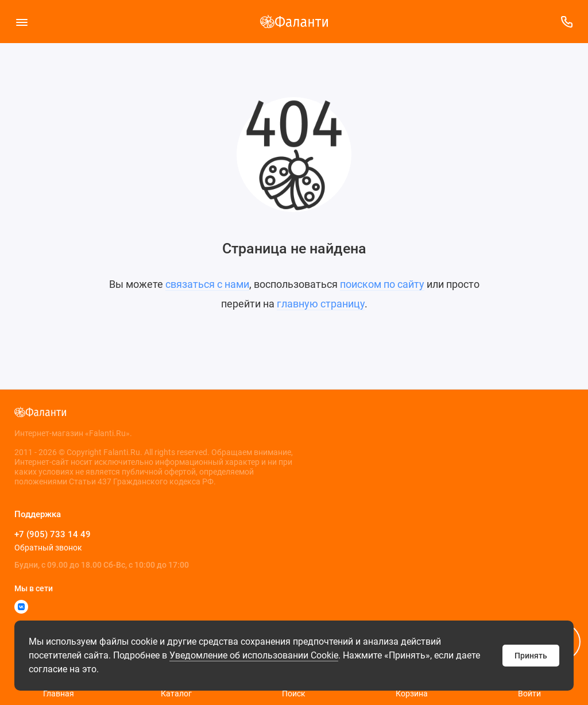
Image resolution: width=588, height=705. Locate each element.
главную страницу (321, 304)
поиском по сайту (382, 284)
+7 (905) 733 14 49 (53, 534)
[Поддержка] (566, 22)
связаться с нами (207, 284)
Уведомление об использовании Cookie (254, 655)
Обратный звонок (48, 548)
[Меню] (22, 22)
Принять (531, 656)
